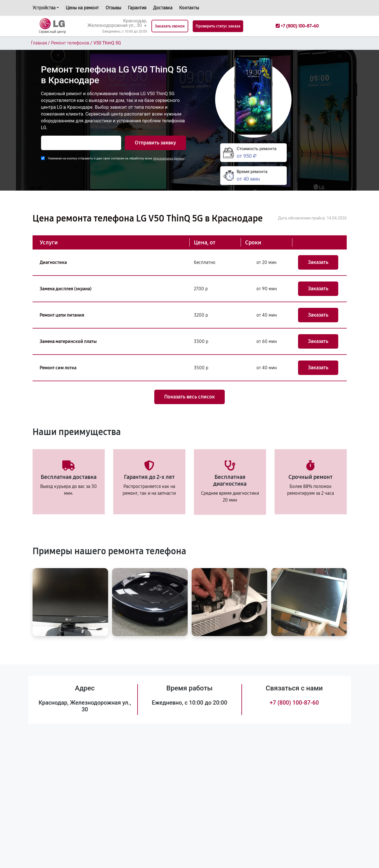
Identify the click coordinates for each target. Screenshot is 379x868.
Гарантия (137, 8)
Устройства (44, 8)
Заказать (318, 262)
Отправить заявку (155, 143)
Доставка (163, 8)
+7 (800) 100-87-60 (294, 703)
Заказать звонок (170, 26)
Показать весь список (189, 397)
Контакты (189, 8)
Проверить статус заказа (218, 26)
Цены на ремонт (82, 8)
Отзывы (113, 8)
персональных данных (169, 158)
